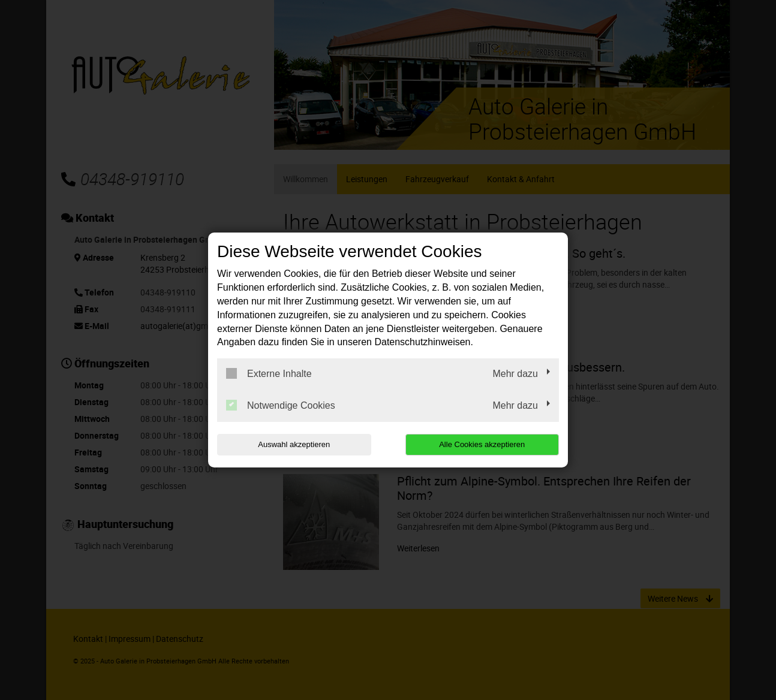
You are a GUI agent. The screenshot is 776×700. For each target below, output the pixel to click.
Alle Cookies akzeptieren (482, 444)
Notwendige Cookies (281, 405)
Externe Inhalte (269, 373)
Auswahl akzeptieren (294, 444)
